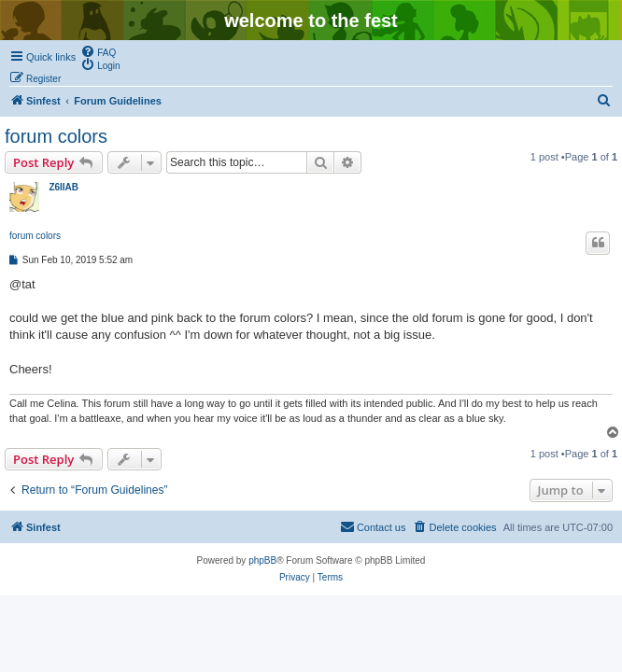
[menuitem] (98, 51)
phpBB (262, 560)
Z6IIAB (64, 187)
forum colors (56, 136)
